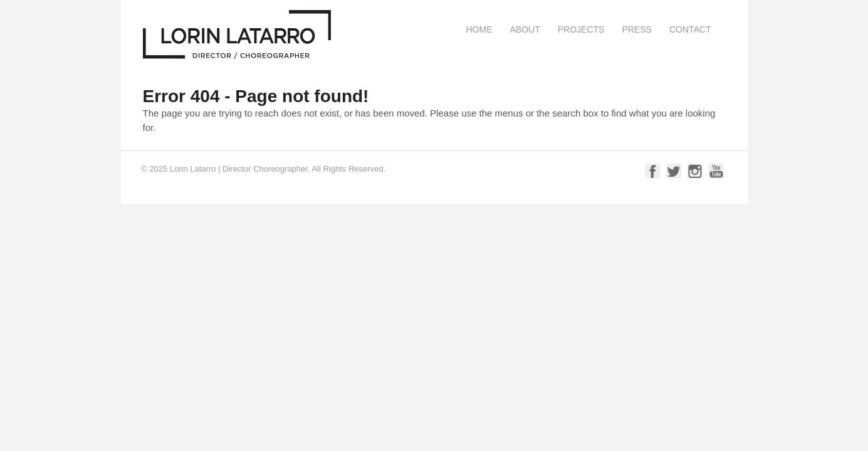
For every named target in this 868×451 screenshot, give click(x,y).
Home (479, 29)
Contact (690, 29)
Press (636, 29)
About (525, 29)
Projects (581, 29)
